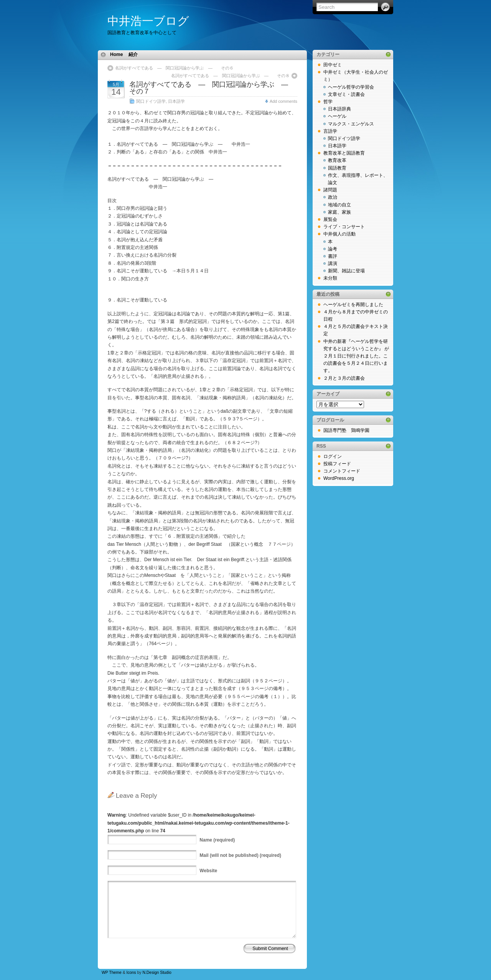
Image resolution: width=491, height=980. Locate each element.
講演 (333, 264)
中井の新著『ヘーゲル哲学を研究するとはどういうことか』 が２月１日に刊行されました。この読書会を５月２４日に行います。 (356, 356)
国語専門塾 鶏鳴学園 (346, 430)
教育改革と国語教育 (344, 153)
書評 (333, 256)
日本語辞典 (339, 109)
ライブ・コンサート (344, 227)
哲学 (328, 102)
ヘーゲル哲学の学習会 (351, 87)
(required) (217, 840)
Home (116, 54)
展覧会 (330, 219)
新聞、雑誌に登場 (346, 271)
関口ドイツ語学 (151, 101)
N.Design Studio (157, 973)
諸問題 (330, 190)
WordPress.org (339, 478)
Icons (131, 973)
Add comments (283, 101)
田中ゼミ (333, 65)
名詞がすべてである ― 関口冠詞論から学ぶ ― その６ (174, 68)
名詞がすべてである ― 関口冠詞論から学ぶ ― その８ (230, 76)
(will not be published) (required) (240, 855)
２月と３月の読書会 (344, 378)
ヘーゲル (337, 116)
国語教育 (337, 168)
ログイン (333, 456)
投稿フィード (337, 464)
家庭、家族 (339, 212)
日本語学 (176, 101)
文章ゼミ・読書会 (346, 94)
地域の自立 (339, 205)
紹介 (133, 54)
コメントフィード (342, 471)
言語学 (330, 131)
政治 (333, 197)
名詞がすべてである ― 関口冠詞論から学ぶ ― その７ (216, 88)
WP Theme (112, 973)
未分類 (330, 278)
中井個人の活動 (339, 234)
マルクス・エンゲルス (351, 124)
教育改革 (337, 160)
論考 (333, 249)
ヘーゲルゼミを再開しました (353, 305)
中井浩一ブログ (148, 21)
